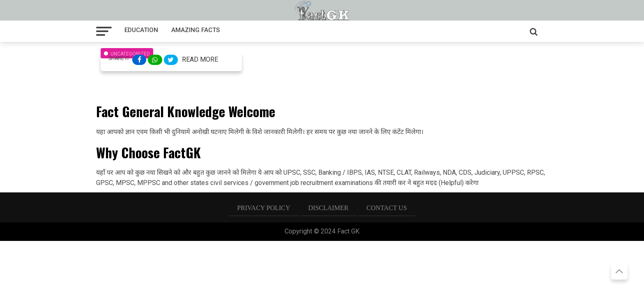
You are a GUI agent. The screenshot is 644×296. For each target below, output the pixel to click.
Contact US (386, 208)
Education (141, 30)
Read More (200, 59)
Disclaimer (329, 208)
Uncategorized (130, 54)
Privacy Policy (263, 208)
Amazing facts (195, 30)
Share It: (120, 58)
